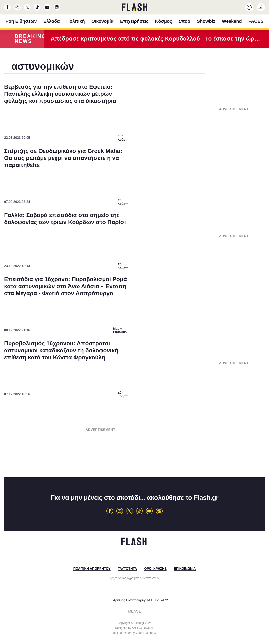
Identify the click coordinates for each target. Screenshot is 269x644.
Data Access (134, 414)
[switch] (186, 310)
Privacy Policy (158, 414)
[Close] (206, 230)
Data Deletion (111, 414)
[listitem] (134, 301)
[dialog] (134, 322)
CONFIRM (105, 400)
